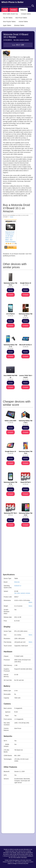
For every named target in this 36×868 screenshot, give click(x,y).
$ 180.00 (10, 315)
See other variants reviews (21, 40)
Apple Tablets (7, 25)
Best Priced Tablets (21, 18)
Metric (30, 602)
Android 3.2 (18, 586)
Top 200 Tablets (8, 18)
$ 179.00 (26, 284)
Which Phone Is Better (12, 2)
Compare (10, 295)
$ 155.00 (10, 484)
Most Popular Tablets (9, 22)
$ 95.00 (10, 514)
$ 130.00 (26, 423)
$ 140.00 (10, 452)
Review (10, 290)
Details (12, 217)
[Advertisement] (18, 556)
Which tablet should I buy (10, 14)
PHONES (14, 10)
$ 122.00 (26, 453)
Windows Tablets (19, 25)
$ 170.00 (10, 347)
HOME (5, 10)
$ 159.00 (10, 422)
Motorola (17, 582)
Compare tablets (26, 14)
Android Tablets (23, 22)
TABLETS (23, 10)
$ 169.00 (10, 285)
